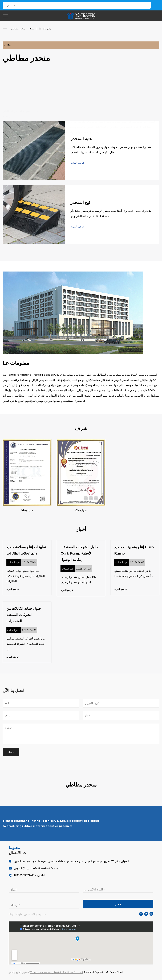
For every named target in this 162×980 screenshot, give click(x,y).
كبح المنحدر (81, 202)
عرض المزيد (78, 163)
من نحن (151, 823)
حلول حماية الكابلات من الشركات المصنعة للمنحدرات (24, 615)
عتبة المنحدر (81, 139)
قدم (118, 904)
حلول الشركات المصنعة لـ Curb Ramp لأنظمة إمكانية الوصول (79, 553)
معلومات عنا (45, 29)
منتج (32, 29)
